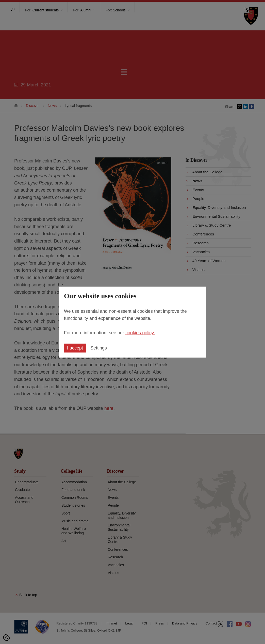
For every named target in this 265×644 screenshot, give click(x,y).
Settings (99, 348)
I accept (75, 348)
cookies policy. (140, 333)
